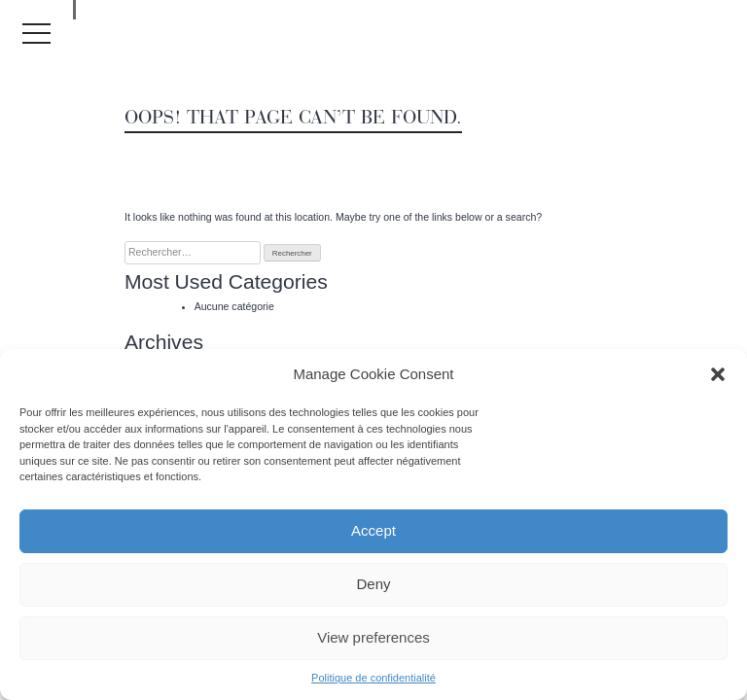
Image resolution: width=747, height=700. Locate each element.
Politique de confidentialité (373, 678)
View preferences (373, 637)
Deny (373, 584)
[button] (718, 374)
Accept (373, 530)
